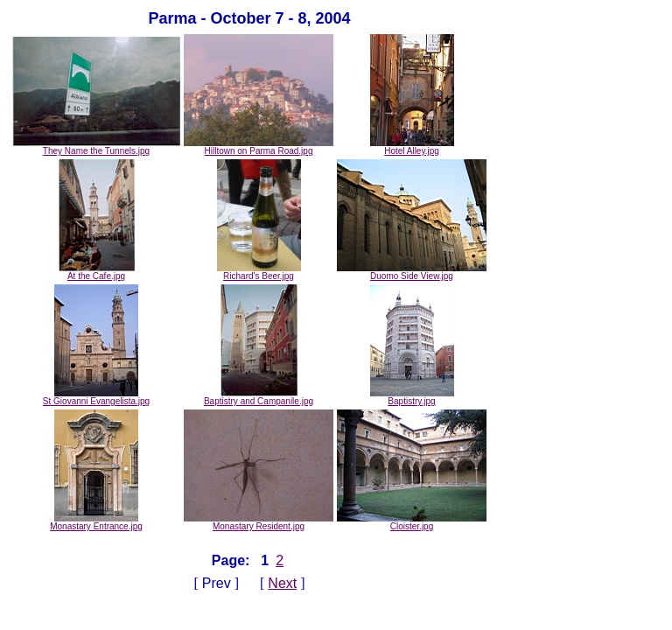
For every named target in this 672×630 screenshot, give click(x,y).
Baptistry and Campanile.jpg (259, 397)
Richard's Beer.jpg (259, 272)
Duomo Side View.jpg (412, 272)
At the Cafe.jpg (97, 272)
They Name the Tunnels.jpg (96, 147)
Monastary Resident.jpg (259, 522)
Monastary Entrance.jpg (96, 522)
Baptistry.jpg (412, 397)
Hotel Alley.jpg (412, 147)
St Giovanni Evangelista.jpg (96, 397)
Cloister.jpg (412, 522)
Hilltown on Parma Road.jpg (259, 147)
